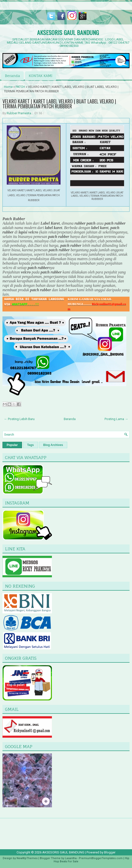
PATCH (20, 87)
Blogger (110, 852)
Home (8, 87)
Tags (31, 445)
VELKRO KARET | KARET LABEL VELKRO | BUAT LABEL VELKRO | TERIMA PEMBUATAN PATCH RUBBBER (59, 104)
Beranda (12, 76)
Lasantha (71, 858)
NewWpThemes (27, 858)
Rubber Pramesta (19, 113)
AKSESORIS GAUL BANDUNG (68, 32)
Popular (12, 445)
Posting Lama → (116, 419)
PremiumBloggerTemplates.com (101, 858)
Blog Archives (53, 445)
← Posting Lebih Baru (19, 419)
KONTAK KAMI (41, 76)
